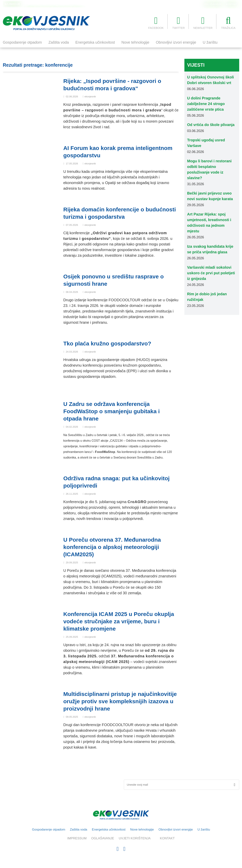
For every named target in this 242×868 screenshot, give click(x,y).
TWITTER (179, 23)
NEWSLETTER (203, 23)
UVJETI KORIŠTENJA (135, 838)
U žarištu (210, 42)
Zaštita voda (59, 42)
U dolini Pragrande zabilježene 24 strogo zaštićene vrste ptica (60, 4)
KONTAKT (232, 4)
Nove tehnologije (135, 42)
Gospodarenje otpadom (22, 42)
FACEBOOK (156, 23)
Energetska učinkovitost (95, 42)
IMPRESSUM (77, 838)
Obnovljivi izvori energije (176, 42)
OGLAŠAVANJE (213, 4)
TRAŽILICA (228, 23)
